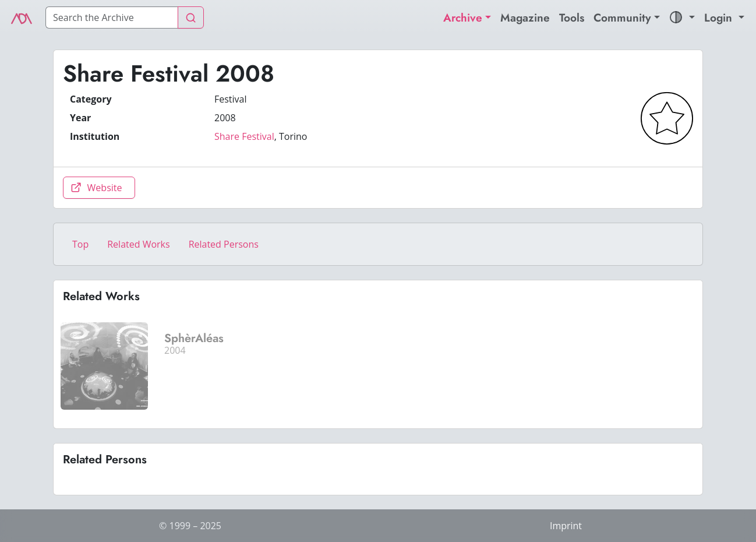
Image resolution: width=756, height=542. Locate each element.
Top (80, 244)
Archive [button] (463, 17)
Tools (572, 17)
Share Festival (244, 136)
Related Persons (224, 244)
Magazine (525, 17)
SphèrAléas (194, 338)
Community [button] (622, 17)
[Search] (112, 17)
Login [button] (720, 17)
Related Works (138, 244)
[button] (682, 18)
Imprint (566, 526)
